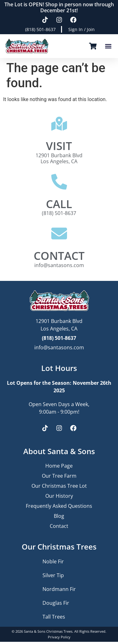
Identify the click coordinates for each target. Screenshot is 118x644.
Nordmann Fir (59, 589)
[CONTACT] (59, 233)
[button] (108, 46)
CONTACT (59, 255)
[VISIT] (59, 124)
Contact (59, 526)
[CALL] (59, 182)
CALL (59, 204)
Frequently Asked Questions (59, 506)
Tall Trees (54, 617)
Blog (59, 516)
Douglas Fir (56, 603)
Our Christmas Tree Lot (59, 486)
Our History (59, 496)
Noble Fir (53, 561)
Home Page (59, 466)
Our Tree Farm (59, 476)
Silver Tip (53, 575)
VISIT (59, 146)
